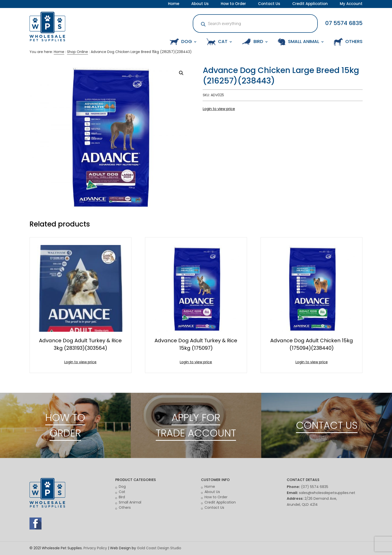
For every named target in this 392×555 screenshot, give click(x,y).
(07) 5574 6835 (315, 487)
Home (174, 4)
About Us (200, 4)
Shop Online (77, 52)
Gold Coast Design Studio (159, 548)
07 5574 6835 (344, 23)
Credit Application (310, 4)
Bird (122, 497)
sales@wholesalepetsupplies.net (327, 493)
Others (125, 507)
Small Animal (130, 502)
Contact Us (269, 4)
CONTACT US (327, 425)
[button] (181, 73)
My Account (351, 4)
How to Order (233, 4)
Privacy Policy (95, 548)
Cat (122, 492)
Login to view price (219, 109)
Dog (122, 486)
